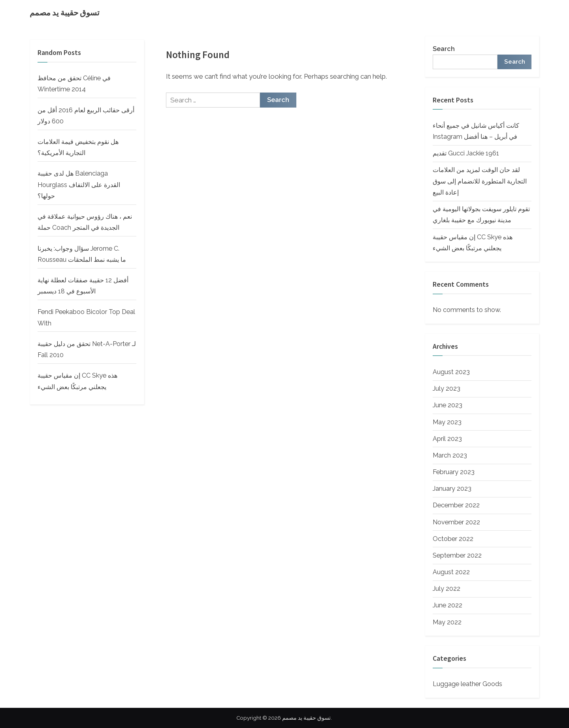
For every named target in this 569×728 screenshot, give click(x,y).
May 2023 (447, 422)
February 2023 (454, 472)
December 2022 (456, 505)
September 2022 (457, 555)
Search (444, 49)
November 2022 (456, 522)
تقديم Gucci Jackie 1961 (466, 153)
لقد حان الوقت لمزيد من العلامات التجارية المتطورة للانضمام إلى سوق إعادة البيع (480, 181)
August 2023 (451, 372)
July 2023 (447, 389)
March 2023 (450, 455)
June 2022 (447, 605)
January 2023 (452, 489)
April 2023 (447, 439)
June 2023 (447, 405)
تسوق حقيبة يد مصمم (65, 13)
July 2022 (447, 589)
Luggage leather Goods (467, 684)
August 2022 (451, 572)
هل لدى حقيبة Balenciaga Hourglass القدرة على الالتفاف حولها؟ (79, 185)
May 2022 (447, 622)
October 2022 (453, 539)
